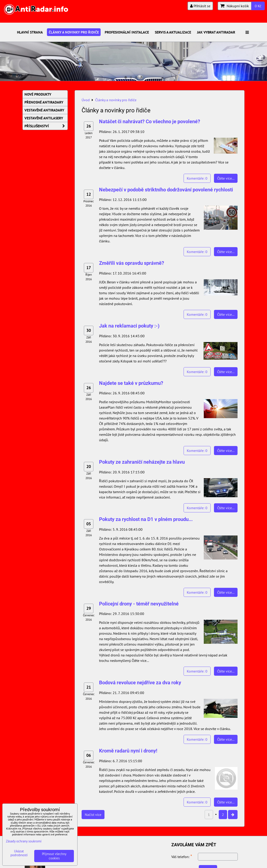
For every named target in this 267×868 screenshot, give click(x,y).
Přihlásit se (200, 6)
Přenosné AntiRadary (44, 102)
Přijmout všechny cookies (54, 856)
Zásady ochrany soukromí (24, 841)
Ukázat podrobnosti (19, 853)
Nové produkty (38, 94)
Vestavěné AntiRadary (44, 110)
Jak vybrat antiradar (216, 32)
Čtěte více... (226, 178)
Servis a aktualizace (173, 32)
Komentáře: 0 (197, 178)
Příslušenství (46, 126)
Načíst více (93, 815)
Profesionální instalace (127, 32)
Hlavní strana (30, 32)
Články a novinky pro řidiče (74, 32)
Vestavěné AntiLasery (44, 118)
